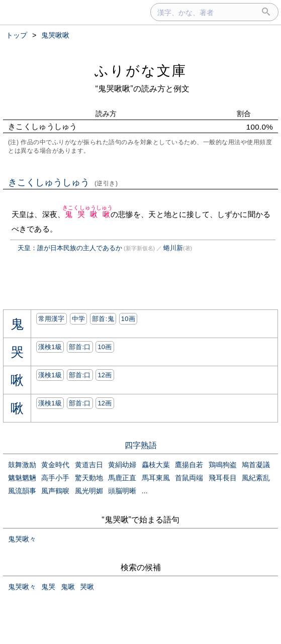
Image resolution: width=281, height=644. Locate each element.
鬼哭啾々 (22, 539)
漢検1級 (50, 347)
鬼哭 (48, 587)
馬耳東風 (156, 478)
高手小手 (55, 478)
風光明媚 (89, 491)
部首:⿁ (103, 319)
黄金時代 (55, 465)
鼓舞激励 (22, 465)
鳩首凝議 (256, 465)
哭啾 (87, 587)
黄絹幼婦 (122, 465)
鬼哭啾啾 (87, 214)
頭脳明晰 (122, 491)
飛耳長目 (223, 478)
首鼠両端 (189, 478)
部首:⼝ (80, 347)
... (145, 491)
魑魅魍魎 (22, 478)
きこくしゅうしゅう (63, 182)
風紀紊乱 (256, 478)
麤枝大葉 (156, 465)
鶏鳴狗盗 (223, 465)
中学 (79, 319)
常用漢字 (52, 319)
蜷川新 (173, 248)
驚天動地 (89, 478)
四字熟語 (141, 445)
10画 (128, 319)
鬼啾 (68, 587)
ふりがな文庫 (141, 71)
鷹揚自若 (189, 465)
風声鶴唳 (55, 491)
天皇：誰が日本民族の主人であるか (70, 248)
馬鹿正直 (122, 478)
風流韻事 (22, 491)
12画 (105, 375)
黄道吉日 (89, 465)
